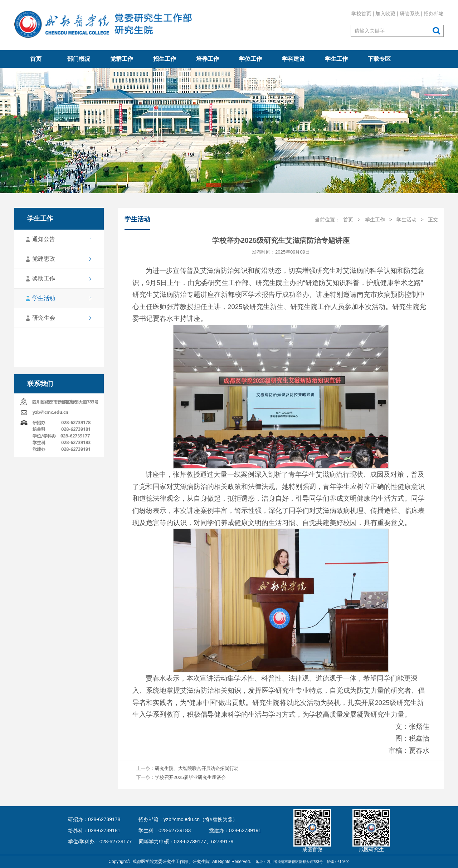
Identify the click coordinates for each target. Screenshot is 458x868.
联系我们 (40, 384)
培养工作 (208, 59)
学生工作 (336, 59)
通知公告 (43, 239)
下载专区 (379, 59)
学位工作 (250, 59)
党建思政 (43, 259)
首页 (36, 59)
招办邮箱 (434, 14)
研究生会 (43, 318)
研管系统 (410, 14)
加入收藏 (385, 14)
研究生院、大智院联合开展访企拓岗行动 (197, 769)
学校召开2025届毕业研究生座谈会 (190, 778)
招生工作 (165, 59)
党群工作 (122, 59)
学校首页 (361, 14)
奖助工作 (43, 278)
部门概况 (79, 59)
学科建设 (293, 59)
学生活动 (43, 298)
